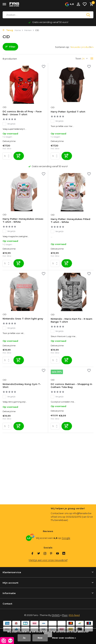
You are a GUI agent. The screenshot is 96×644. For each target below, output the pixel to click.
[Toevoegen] (19, 156)
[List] (92, 58)
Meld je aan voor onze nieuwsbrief (48, 560)
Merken (29, 30)
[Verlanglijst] (85, 4)
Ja (24, 638)
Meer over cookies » (64, 638)
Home (19, 30)
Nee (40, 638)
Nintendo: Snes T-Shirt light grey (23, 319)
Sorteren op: (62, 47)
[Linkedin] (64, 554)
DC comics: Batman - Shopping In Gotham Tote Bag (71, 386)
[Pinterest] (51, 554)
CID (5, 107)
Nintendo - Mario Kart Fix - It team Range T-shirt (72, 320)
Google (66, 538)
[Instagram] (45, 554)
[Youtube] (57, 554)
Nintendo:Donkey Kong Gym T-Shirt (22, 386)
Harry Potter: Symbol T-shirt (68, 112)
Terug (8, 30)
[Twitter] (39, 554)
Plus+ (65, 615)
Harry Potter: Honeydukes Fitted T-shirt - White (70, 220)
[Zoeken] (48, 15)
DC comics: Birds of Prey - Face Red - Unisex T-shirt (22, 113)
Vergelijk (9, 124)
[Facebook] (32, 554)
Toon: (78, 58)
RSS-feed (74, 615)
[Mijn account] (78, 4)
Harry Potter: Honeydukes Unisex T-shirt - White (23, 220)
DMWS (56, 615)
